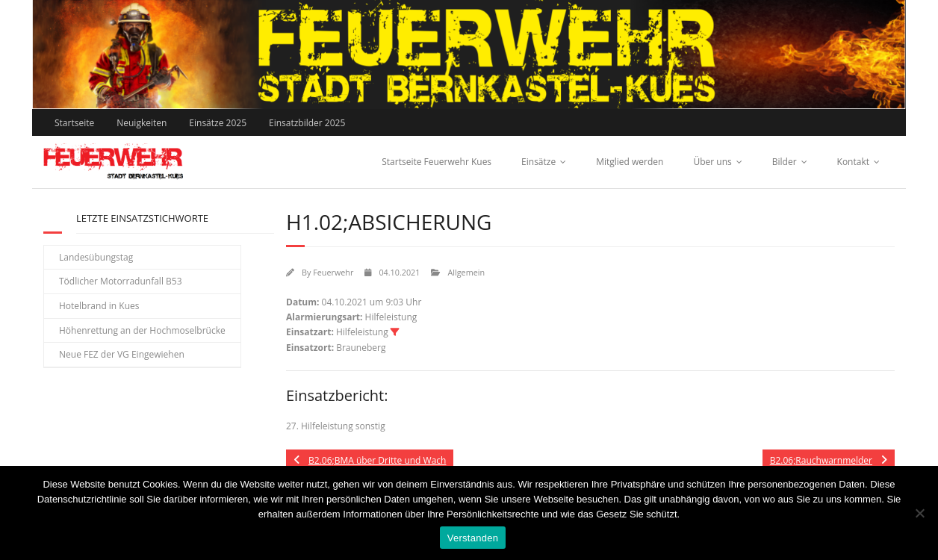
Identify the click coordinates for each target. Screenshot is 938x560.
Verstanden (473, 538)
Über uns (712, 162)
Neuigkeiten (142, 123)
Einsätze (538, 162)
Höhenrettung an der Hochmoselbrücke (142, 330)
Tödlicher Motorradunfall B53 (121, 281)
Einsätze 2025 (218, 123)
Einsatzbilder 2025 (307, 123)
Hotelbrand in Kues (99, 306)
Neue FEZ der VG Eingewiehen (122, 354)
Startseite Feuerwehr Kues (437, 162)
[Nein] (919, 513)
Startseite (74, 123)
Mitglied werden (630, 162)
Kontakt (853, 162)
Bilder (785, 162)
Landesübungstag (96, 257)
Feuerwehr (333, 272)
